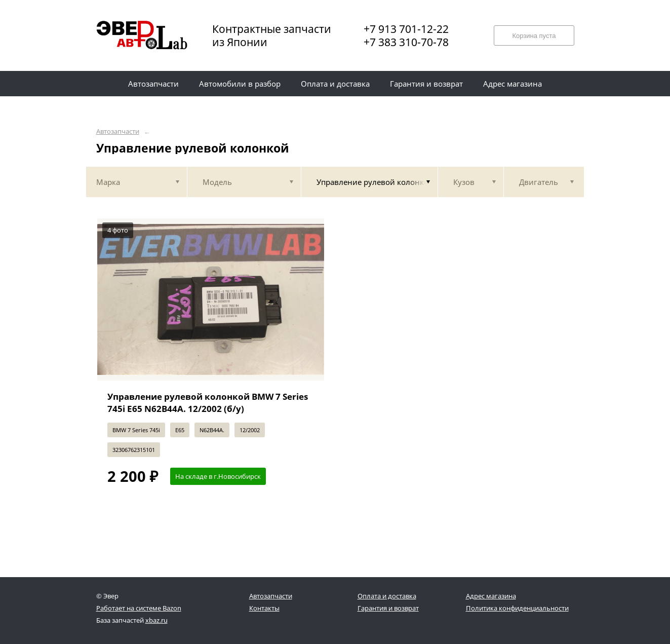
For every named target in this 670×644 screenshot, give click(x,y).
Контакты (264, 608)
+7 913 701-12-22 (406, 29)
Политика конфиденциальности (517, 608)
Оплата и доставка (387, 596)
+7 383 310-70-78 (406, 42)
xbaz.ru (156, 620)
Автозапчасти (118, 131)
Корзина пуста (534, 36)
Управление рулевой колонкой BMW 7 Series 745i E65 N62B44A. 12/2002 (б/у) (208, 403)
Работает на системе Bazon (139, 608)
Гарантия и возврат (388, 608)
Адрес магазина (491, 596)
